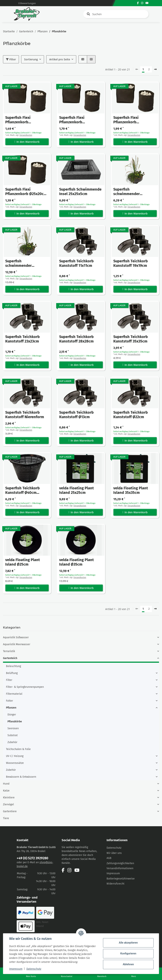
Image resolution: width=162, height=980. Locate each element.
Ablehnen (128, 964)
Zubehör (12, 742)
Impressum (113, 873)
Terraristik (9, 651)
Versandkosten (26, 135)
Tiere (6, 818)
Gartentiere (10, 811)
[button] (83, 59)
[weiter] (155, 70)
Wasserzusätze (15, 763)
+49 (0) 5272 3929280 (32, 858)
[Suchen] (116, 14)
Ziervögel (8, 804)
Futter (9, 701)
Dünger (12, 715)
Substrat (13, 735)
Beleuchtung (13, 666)
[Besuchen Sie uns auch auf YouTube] (147, 3)
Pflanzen (11, 708)
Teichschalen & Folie (18, 749)
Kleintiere (9, 798)
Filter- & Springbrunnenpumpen (25, 687)
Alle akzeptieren (128, 943)
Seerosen (13, 728)
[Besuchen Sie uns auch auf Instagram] (142, 3)
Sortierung (31, 59)
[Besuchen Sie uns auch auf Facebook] (138, 3)
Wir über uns (114, 853)
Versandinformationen (120, 868)
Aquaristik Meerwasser (17, 644)
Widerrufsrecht (115, 884)
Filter (11, 59)
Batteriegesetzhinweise (121, 879)
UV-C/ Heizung (15, 756)
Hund (6, 784)
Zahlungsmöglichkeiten (120, 863)
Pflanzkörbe (15, 722)
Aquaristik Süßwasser (16, 637)
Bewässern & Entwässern (21, 777)
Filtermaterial (14, 694)
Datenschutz (114, 848)
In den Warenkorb (27, 142)
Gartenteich (10, 658)
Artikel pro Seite (60, 59)
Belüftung (12, 673)
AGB (109, 858)
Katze (6, 791)
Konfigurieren (128, 953)
